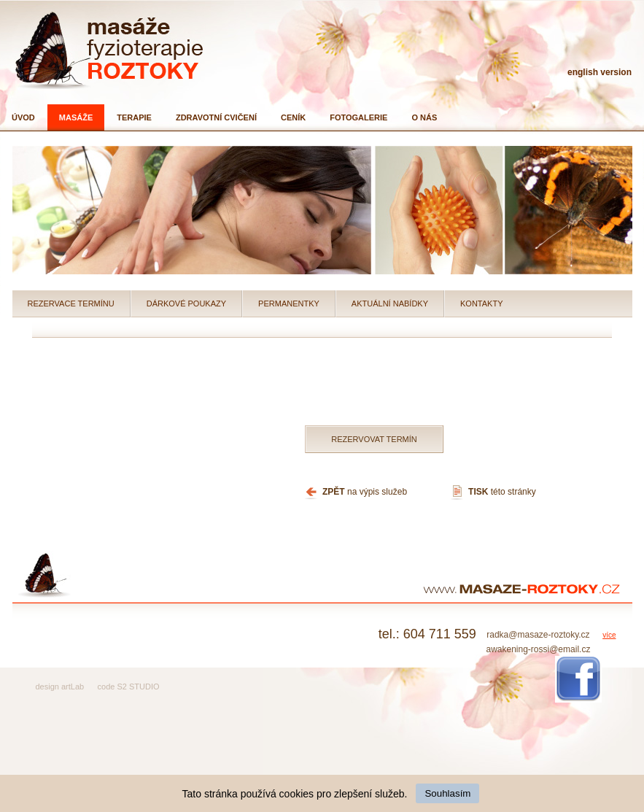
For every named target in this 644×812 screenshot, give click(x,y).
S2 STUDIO (138, 687)
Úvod (23, 117)
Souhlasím (447, 793)
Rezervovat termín (374, 439)
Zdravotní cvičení (216, 117)
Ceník (293, 117)
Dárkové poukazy (186, 303)
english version (600, 72)
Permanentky (289, 303)
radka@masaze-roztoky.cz (538, 635)
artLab (73, 687)
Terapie (134, 117)
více (609, 635)
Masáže (76, 117)
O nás (424, 117)
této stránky (502, 492)
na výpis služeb (365, 492)
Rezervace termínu (71, 303)
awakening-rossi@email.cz (538, 649)
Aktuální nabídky (390, 303)
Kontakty (481, 303)
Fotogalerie (358, 117)
